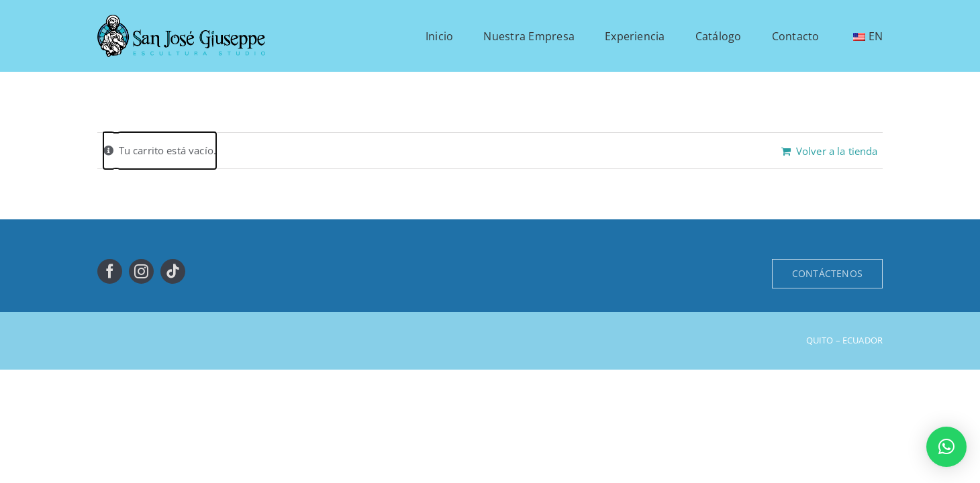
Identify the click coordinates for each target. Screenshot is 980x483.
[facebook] (110, 271)
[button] (946, 447)
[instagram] (141, 271)
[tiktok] (173, 271)
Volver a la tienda (837, 151)
